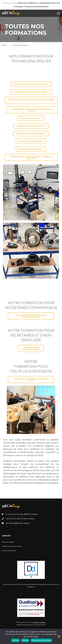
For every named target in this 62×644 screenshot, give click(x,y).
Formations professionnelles (37, 7)
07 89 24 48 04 (28, 519)
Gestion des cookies (9, 550)
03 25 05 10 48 (13, 519)
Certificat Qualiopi (39, 622)
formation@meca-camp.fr (18, 523)
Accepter (16, 640)
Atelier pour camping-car (28, 3)
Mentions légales (8, 542)
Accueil (4, 45)
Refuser (25, 640)
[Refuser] (59, 636)
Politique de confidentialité (12, 546)
